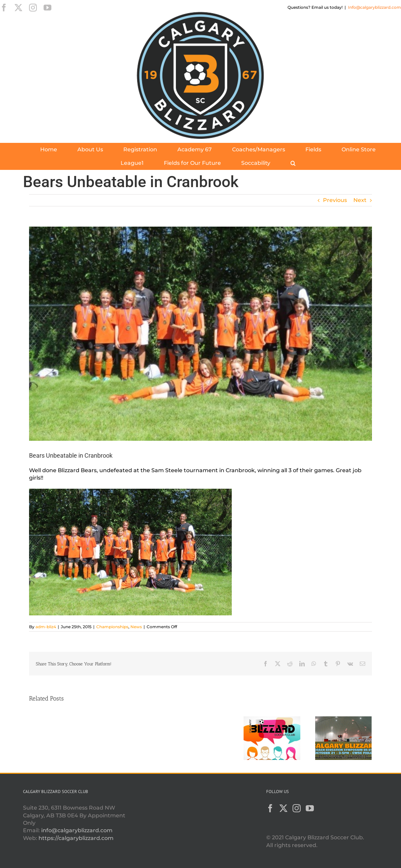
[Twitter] (283, 808)
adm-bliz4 (46, 627)
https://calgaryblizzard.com (76, 838)
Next (360, 200)
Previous (335, 200)
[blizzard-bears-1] (200, 334)
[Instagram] (297, 808)
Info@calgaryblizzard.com (374, 7)
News (136, 627)
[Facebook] (270, 808)
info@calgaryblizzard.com (77, 830)
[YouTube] (310, 808)
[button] (293, 163)
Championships (112, 627)
